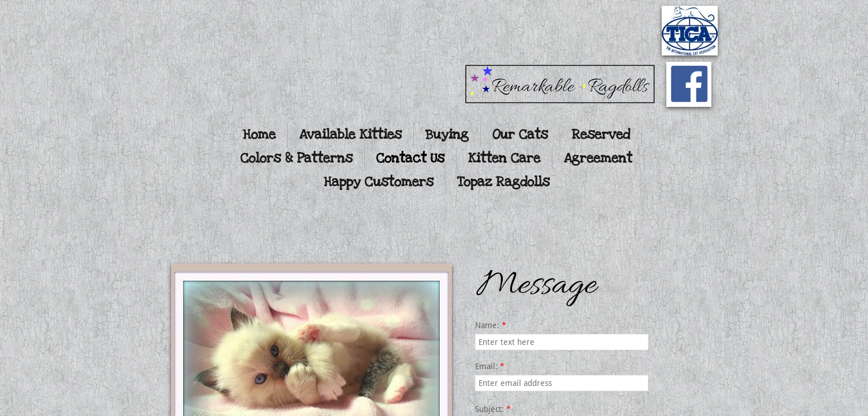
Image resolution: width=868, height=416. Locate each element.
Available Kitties (350, 135)
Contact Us (410, 158)
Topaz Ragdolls (503, 182)
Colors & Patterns (296, 158)
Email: (490, 366)
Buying (447, 135)
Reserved (601, 135)
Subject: (493, 409)
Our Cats (520, 135)
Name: (491, 325)
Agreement (598, 158)
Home (259, 135)
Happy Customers (379, 182)
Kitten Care (504, 158)
